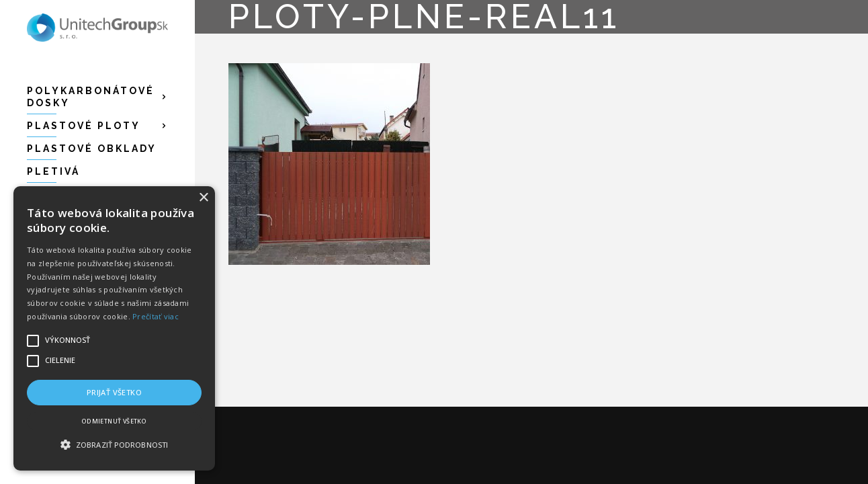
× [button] (203, 198)
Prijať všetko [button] (114, 392)
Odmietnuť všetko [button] (114, 421)
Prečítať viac (156, 316)
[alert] (114, 328)
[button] (114, 445)
